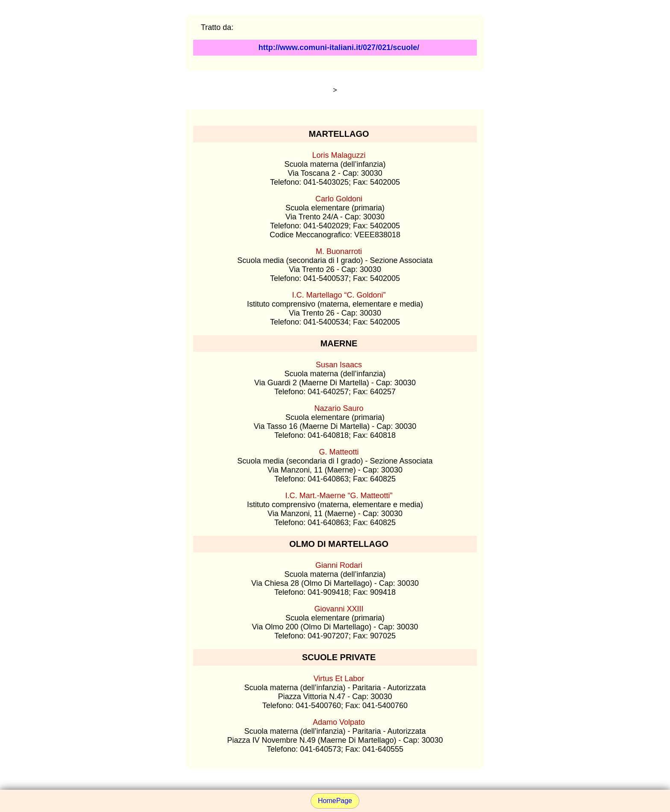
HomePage (335, 801)
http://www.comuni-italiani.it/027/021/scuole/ (339, 47)
